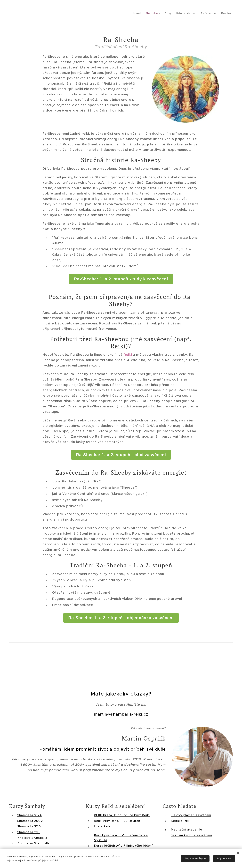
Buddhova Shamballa (34, 843)
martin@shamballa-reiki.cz (121, 714)
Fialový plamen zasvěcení (191, 815)
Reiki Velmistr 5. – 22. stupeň (117, 821)
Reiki (118, 346)
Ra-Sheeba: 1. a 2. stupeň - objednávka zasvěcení (121, 618)
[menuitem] (140, 13)
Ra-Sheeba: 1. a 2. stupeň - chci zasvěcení (121, 455)
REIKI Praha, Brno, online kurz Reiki (122, 815)
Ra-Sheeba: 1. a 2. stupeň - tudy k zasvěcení (121, 279)
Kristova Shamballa (32, 838)
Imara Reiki (103, 826)
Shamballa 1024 (29, 815)
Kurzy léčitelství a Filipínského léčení (123, 846)
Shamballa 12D (29, 832)
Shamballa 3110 (29, 826)
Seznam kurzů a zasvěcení (191, 835)
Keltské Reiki (181, 821)
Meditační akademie (187, 830)
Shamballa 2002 (30, 821)
